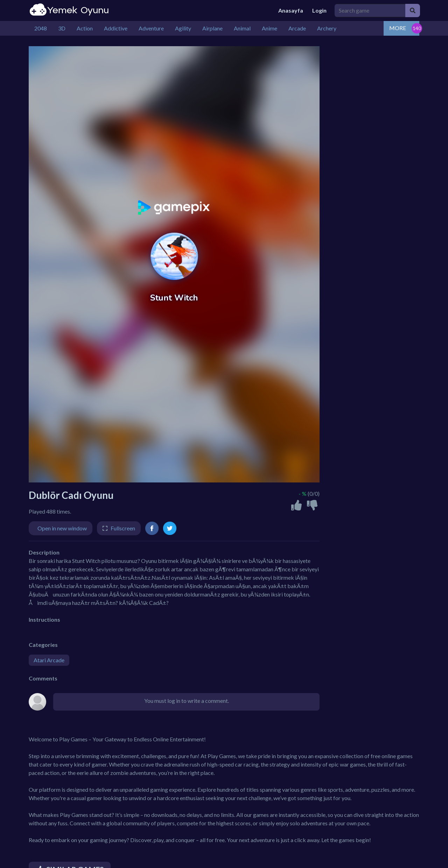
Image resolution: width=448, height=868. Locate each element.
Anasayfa (291, 10)
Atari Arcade (49, 660)
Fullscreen (123, 528)
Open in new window (62, 528)
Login (319, 10)
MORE (398, 28)
